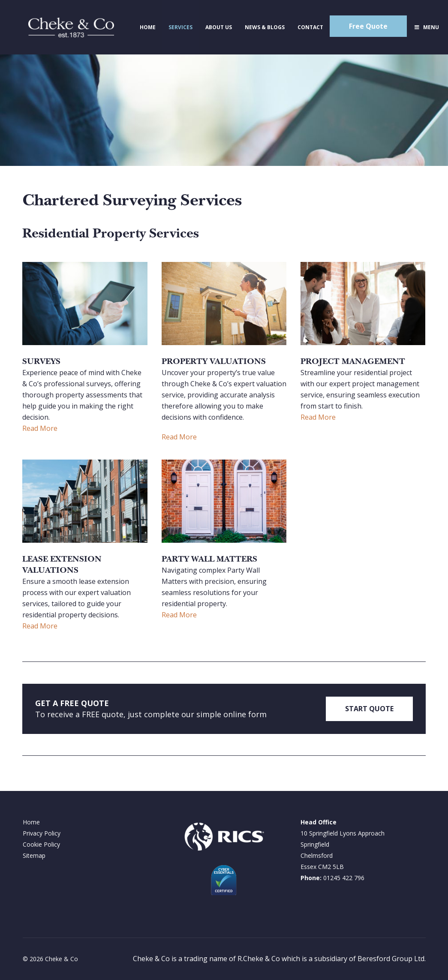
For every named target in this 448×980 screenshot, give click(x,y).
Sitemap (34, 855)
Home (31, 822)
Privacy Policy (42, 833)
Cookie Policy (41, 844)
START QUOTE (369, 709)
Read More (40, 428)
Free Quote (368, 26)
